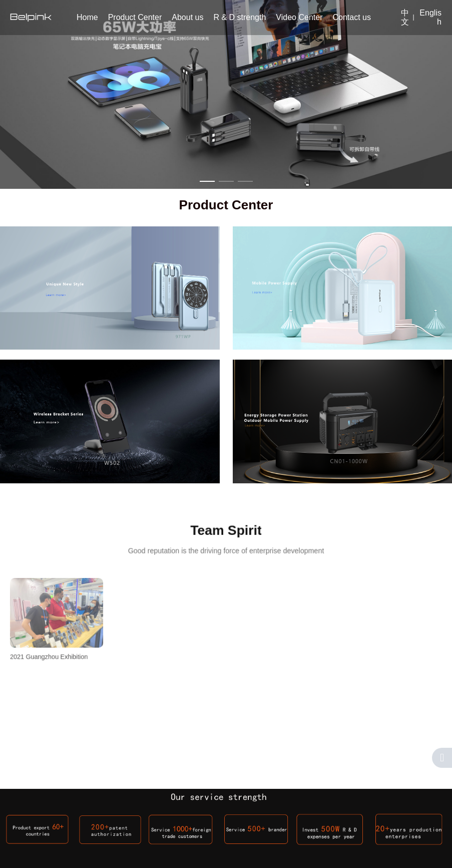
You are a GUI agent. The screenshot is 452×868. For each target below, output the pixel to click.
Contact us (351, 17)
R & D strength (240, 17)
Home (87, 17)
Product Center (135, 17)
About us (187, 17)
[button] (207, 181)
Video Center (299, 17)
